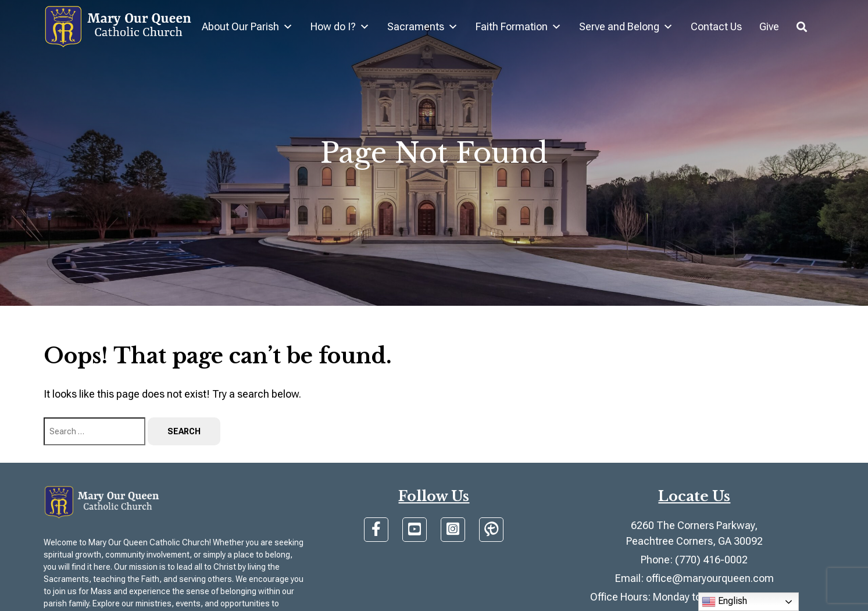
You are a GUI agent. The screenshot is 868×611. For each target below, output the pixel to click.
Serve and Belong (626, 27)
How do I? (340, 27)
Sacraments (423, 27)
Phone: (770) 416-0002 (694, 560)
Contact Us (716, 26)
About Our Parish (247, 27)
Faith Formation (519, 27)
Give (769, 26)
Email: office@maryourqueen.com (694, 578)
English (724, 602)
